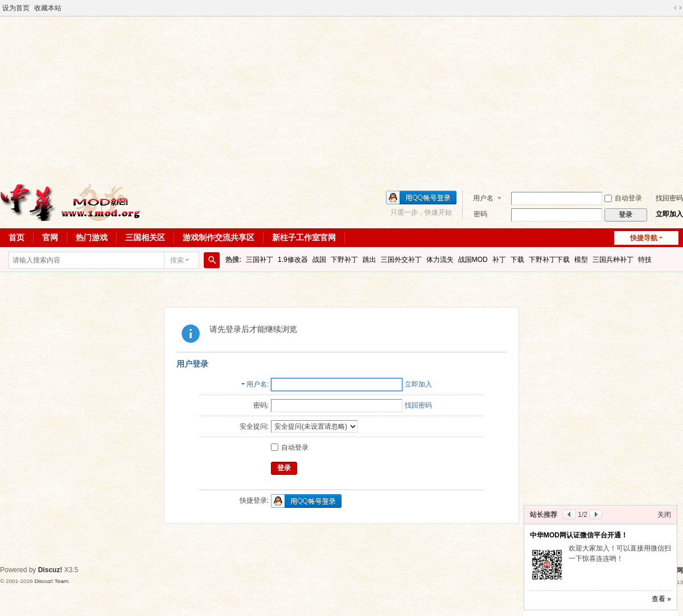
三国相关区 (145, 237)
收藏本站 (48, 8)
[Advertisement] (341, 99)
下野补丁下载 (549, 260)
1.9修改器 (293, 260)
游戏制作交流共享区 (219, 237)
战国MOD (473, 260)
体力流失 (440, 260)
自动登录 (623, 198)
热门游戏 (92, 237)
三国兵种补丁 (613, 260)
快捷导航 (644, 238)
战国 (319, 260)
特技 (645, 260)
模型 (581, 260)
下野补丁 (344, 260)
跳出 (369, 260)
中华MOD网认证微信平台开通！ (579, 535)
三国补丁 (260, 260)
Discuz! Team (51, 581)
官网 (50, 237)
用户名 (483, 198)
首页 (17, 237)
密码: (261, 405)
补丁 (499, 260)
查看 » (661, 599)
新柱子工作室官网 (304, 237)
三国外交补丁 (401, 260)
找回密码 (669, 198)
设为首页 (16, 8)
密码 (480, 214)
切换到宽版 (678, 8)
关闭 (664, 515)
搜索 (177, 260)
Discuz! (50, 570)
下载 (517, 260)
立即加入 (669, 214)
